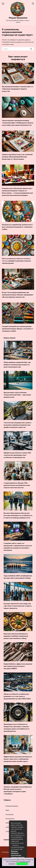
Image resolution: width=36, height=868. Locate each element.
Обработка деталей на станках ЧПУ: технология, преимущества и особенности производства (17, 455)
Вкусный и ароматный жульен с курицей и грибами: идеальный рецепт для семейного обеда (16, 636)
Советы (8, 827)
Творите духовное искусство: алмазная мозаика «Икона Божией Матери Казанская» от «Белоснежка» (17, 157)
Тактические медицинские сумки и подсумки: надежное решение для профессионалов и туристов (17, 425)
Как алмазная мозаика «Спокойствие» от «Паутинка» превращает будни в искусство (18, 89)
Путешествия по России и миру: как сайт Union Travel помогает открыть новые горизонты (18, 606)
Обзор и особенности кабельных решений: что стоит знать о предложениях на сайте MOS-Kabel (17, 696)
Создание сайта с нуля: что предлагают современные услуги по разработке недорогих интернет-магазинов (18, 547)
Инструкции (10, 814)
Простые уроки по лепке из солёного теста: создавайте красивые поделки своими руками (16, 261)
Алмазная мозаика (12, 806)
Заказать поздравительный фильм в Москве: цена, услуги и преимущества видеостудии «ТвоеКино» (18, 790)
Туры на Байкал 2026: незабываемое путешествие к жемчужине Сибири (18, 577)
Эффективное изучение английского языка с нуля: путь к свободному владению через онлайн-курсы (18, 759)
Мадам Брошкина (18, 18)
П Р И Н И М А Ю (22, 864)
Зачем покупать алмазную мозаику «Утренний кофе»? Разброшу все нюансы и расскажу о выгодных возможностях (18, 123)
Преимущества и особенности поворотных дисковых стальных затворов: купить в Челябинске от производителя (17, 728)
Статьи (8, 831)
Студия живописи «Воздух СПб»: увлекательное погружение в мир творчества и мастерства (17, 485)
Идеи (7, 810)
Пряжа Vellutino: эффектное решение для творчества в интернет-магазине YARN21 (18, 666)
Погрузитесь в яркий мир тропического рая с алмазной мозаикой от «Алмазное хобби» (17, 227)
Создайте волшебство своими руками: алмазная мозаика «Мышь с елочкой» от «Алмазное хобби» (17, 329)
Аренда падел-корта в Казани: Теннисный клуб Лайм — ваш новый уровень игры (17, 395)
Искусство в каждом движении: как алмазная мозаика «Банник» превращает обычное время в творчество (18, 295)
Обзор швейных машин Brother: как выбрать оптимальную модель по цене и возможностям (17, 365)
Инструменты (10, 819)
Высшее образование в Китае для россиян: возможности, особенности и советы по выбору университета (18, 515)
